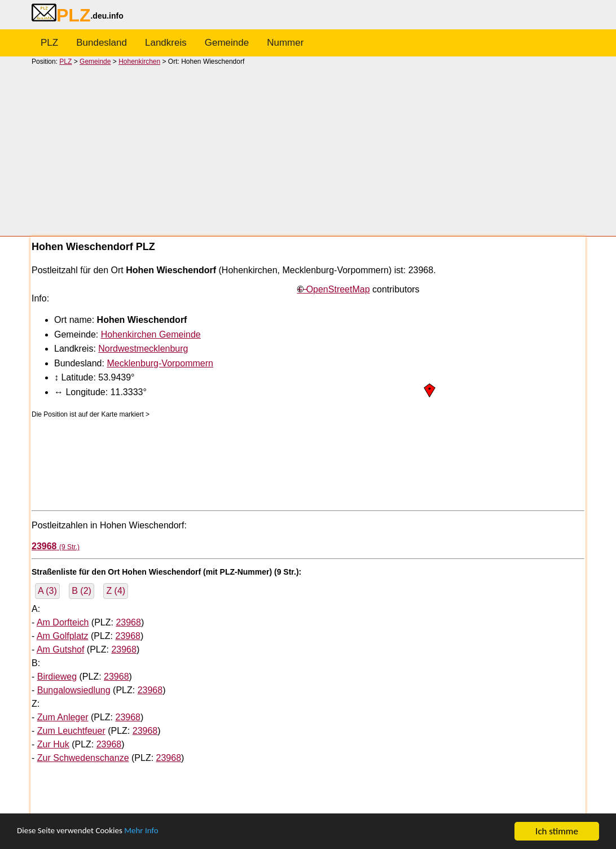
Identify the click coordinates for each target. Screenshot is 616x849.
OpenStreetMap (338, 289)
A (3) (47, 591)
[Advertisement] (308, 150)
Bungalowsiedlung (74, 690)
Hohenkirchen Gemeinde (151, 334)
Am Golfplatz (63, 636)
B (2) (82, 591)
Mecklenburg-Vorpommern (160, 363)
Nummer (285, 43)
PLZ (49, 43)
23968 (128, 622)
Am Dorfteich (63, 622)
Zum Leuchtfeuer (71, 731)
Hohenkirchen (139, 62)
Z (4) (116, 591)
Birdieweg (57, 677)
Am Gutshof (60, 649)
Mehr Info (158, 832)
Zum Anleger (63, 717)
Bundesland (102, 43)
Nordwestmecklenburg (143, 349)
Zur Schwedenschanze (83, 758)
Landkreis (166, 43)
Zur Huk (53, 744)
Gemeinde (227, 43)
